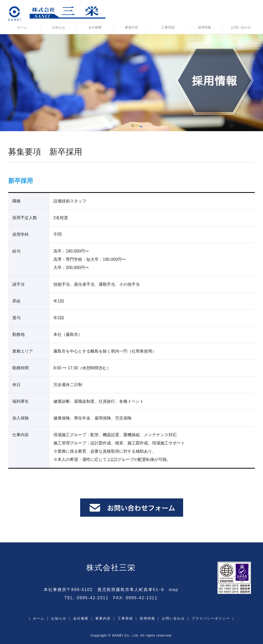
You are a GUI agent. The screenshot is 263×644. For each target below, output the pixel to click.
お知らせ (59, 27)
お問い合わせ (241, 27)
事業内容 (131, 27)
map (173, 590)
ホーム (22, 27)
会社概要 (95, 27)
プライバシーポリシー (211, 618)
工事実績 (168, 27)
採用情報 (204, 27)
